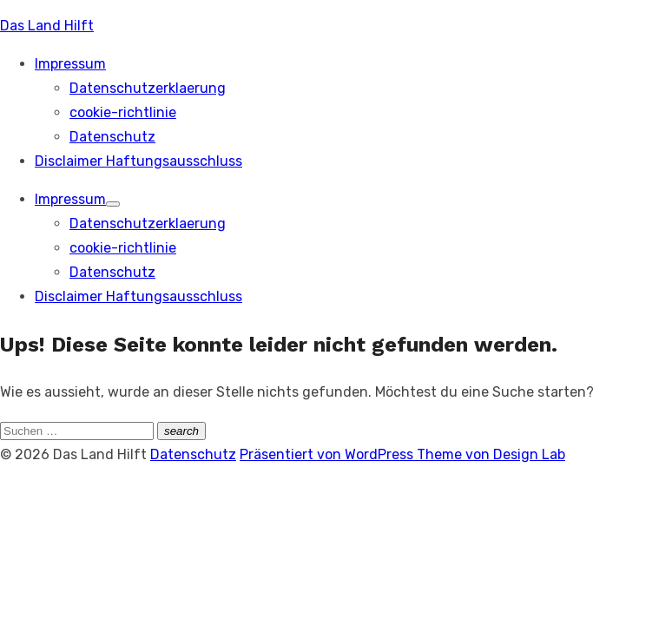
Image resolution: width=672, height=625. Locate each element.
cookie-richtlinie (123, 112)
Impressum (70, 64)
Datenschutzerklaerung (148, 88)
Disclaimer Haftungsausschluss (138, 161)
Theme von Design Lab (491, 454)
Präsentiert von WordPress (328, 454)
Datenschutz (112, 137)
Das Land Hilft (47, 26)
